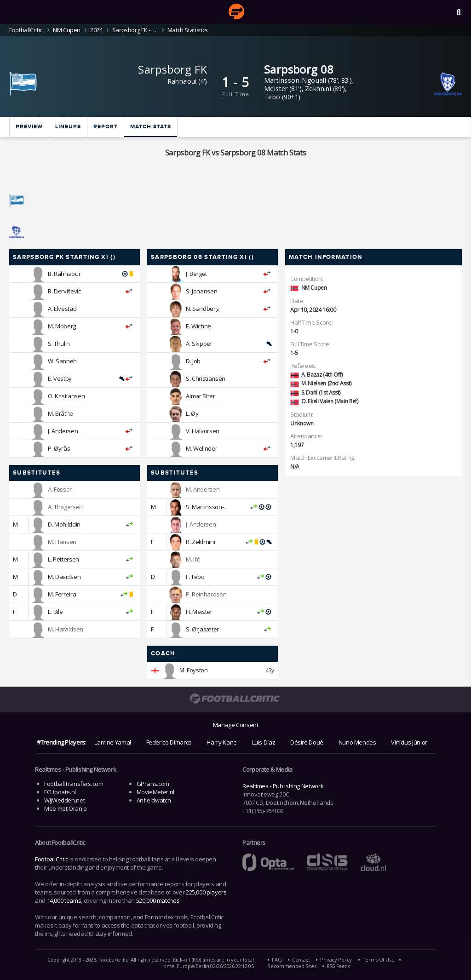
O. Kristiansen (66, 396)
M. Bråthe (60, 413)
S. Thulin (59, 344)
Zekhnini (318, 89)
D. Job (193, 361)
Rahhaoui (182, 81)
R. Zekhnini (200, 542)
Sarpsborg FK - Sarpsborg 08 (135, 30)
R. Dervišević (64, 291)
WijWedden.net (64, 800)
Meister (276, 89)
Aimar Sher (200, 396)
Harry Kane (221, 742)
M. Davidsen (64, 577)
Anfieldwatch (154, 800)
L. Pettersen (63, 559)
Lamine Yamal (113, 742)
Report (106, 127)
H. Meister (199, 612)
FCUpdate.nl (60, 792)
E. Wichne (198, 326)
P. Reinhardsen (206, 594)
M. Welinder (201, 448)
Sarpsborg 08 (299, 69)
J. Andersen (63, 431)
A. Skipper (199, 344)
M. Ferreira (62, 594)
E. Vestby (60, 378)
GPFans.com (153, 784)
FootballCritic (52, 859)
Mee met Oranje (66, 808)
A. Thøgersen (65, 507)
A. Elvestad (62, 309)
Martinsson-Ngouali (295, 80)
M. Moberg (62, 326)
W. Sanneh (62, 361)
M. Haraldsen (66, 629)
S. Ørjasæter (202, 629)
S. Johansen (201, 291)
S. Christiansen (206, 378)
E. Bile (55, 612)
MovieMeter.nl (155, 792)
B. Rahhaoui (64, 274)
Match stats (151, 127)
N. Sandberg (202, 309)
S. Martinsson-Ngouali (215, 507)
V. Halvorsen (203, 431)
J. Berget (196, 274)
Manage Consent (236, 725)
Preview (29, 127)
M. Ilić (192, 559)
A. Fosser (60, 489)
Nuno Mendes (357, 742)
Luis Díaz (264, 742)
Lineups (68, 127)
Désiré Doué (307, 742)
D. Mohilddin (64, 524)
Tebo (272, 97)
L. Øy (192, 413)
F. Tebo (195, 577)
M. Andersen (203, 489)
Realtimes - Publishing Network (283, 786)
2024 (96, 30)
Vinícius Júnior (409, 742)
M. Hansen (62, 542)
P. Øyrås (59, 448)
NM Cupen (67, 30)
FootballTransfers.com (74, 784)
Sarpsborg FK (172, 69)
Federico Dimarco (169, 742)
